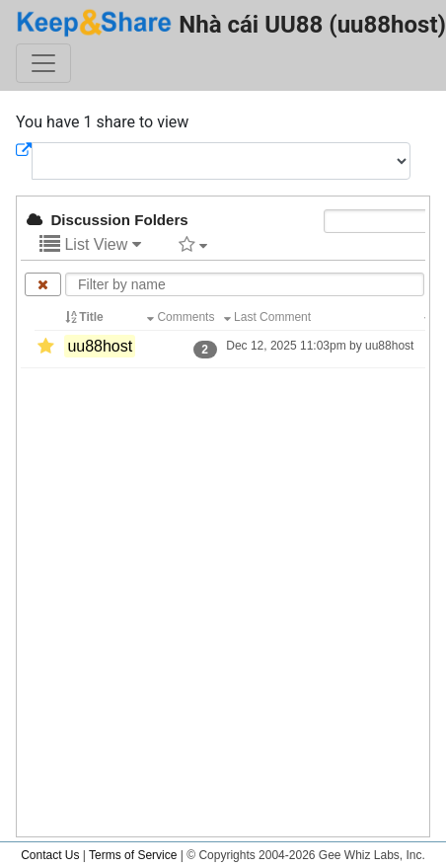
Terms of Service (133, 855)
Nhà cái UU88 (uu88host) (231, 23)
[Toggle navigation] (43, 63)
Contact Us (50, 855)
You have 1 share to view (102, 122)
